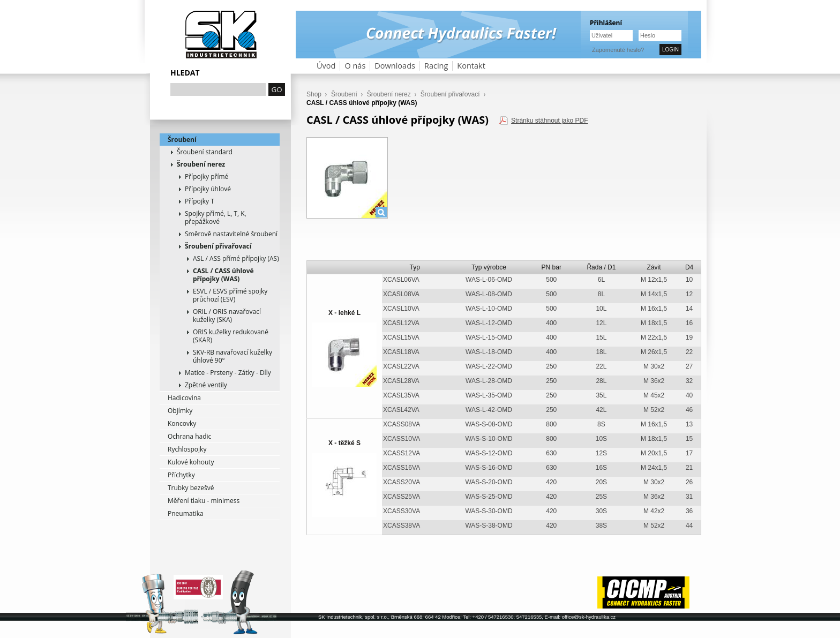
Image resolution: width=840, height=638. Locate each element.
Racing (436, 66)
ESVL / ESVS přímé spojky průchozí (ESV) (230, 295)
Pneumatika (186, 513)
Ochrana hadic (189, 436)
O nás (355, 66)
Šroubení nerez (201, 164)
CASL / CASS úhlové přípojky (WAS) (223, 275)
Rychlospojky (187, 449)
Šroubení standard (205, 152)
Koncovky (182, 423)
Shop (314, 94)
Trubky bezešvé (191, 488)
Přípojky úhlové (208, 189)
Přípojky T (200, 201)
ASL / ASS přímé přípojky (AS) (236, 258)
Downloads (395, 66)
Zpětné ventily (206, 385)
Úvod (326, 66)
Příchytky (181, 475)
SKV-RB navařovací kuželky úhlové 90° (232, 356)
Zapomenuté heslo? (618, 50)
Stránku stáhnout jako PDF (549, 121)
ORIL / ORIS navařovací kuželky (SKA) (227, 316)
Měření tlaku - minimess (204, 501)
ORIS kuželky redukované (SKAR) (231, 336)
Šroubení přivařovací (218, 246)
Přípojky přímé (207, 177)
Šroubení (182, 140)
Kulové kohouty (191, 462)
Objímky (180, 411)
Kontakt (471, 66)
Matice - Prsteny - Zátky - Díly (228, 373)
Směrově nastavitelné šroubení (231, 234)
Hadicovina (184, 398)
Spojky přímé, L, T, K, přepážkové (216, 217)
